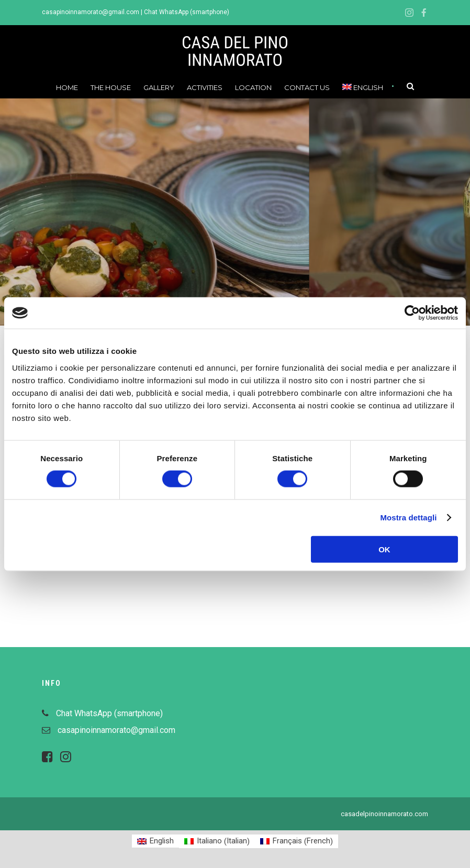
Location (253, 87)
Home (67, 87)
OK (384, 549)
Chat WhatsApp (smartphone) (187, 12)
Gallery (159, 87)
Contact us (307, 87)
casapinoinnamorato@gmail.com (91, 12)
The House (111, 87)
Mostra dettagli (408, 518)
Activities (205, 87)
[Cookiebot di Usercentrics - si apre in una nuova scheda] (412, 313)
